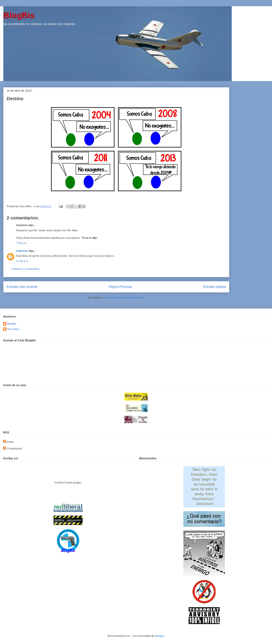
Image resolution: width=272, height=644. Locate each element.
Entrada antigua (214, 287)
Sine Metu (13, 329)
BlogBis (19, 15)
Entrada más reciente (22, 287)
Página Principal (120, 287)
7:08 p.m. (22, 243)
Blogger (160, 636)
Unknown (22, 251)
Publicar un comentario (26, 269)
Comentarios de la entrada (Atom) (125, 298)
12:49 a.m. (22, 261)
